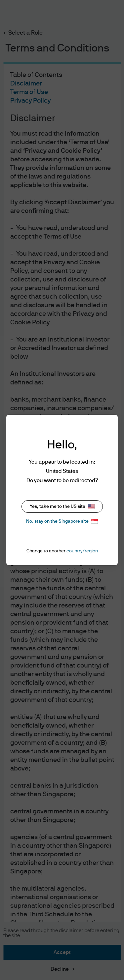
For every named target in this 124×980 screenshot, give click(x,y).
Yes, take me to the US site (62, 507)
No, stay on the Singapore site (62, 521)
